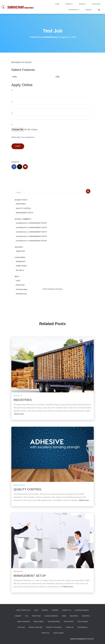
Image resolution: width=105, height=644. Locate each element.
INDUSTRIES (21, 204)
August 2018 (20, 251)
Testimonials (82, 627)
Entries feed (20, 285)
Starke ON (70, 627)
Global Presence (51, 616)
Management (21, 261)
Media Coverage (24, 622)
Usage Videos (58, 633)
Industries (96, 4)
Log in (18, 280)
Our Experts (69, 622)
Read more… (20, 414)
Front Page (36, 616)
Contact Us (67, 610)
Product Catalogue (54, 627)
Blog (36, 610)
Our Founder (83, 622)
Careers (55, 610)
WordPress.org (21, 294)
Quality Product (21, 266)
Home (57, 4)
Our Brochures (54, 622)
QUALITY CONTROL (23, 208)
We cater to (20, 270)
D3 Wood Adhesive (82, 610)
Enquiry (89, 10)
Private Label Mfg (36, 627)
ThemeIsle (90, 639)
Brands (83, 4)
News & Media (39, 622)
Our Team (21, 627)
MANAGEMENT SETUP (25, 213)
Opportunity (74, 10)
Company (69, 4)
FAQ (27, 616)
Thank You (45, 633)
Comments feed (22, 289)
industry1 (86, 616)
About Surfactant (23, 610)
